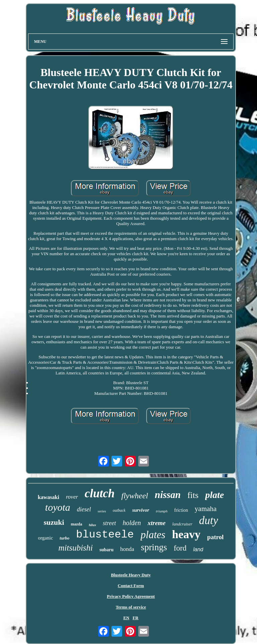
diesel (84, 509)
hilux (93, 525)
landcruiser (182, 524)
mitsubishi (76, 548)
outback (119, 510)
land (198, 549)
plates (153, 535)
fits (193, 495)
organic (46, 538)
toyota (58, 507)
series (102, 511)
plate (215, 495)
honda (127, 549)
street (109, 523)
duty (209, 520)
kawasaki (49, 497)
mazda (77, 524)
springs (154, 547)
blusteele (105, 535)
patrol (215, 537)
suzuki (54, 522)
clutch (100, 493)
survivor (141, 510)
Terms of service (131, 607)
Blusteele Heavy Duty (131, 575)
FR (135, 618)
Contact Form (131, 586)
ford (180, 548)
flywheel (135, 496)
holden (132, 523)
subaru (106, 550)
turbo (64, 538)
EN (126, 618)
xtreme (157, 523)
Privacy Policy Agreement (131, 596)
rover (72, 497)
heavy (186, 534)
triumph (162, 511)
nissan (168, 495)
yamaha (206, 509)
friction (181, 510)
